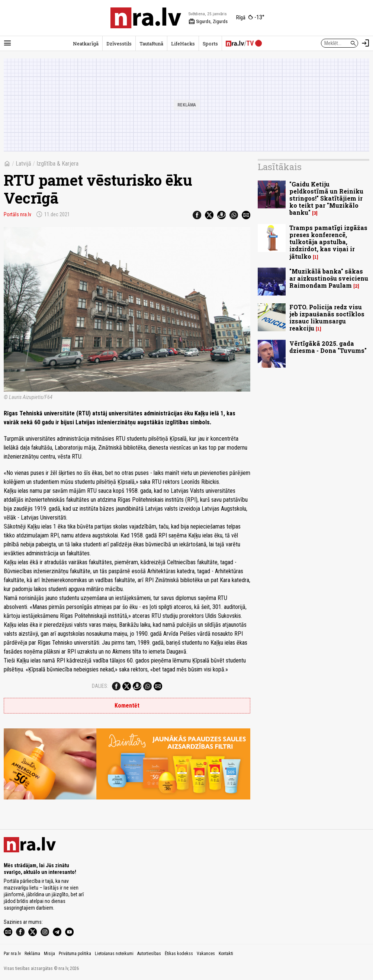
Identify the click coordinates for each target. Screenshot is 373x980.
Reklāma (32, 954)
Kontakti (226, 954)
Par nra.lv (12, 954)
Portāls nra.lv (17, 214)
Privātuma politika (75, 954)
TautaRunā (151, 44)
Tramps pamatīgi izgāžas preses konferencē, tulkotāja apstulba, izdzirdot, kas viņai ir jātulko (328, 242)
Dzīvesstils (119, 44)
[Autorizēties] (366, 43)
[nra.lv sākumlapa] (146, 18)
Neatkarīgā (86, 44)
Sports (210, 44)
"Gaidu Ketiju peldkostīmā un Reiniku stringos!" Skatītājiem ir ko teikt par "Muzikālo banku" (326, 198)
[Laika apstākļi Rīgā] (250, 18)
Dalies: (100, 686)
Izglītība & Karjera (57, 164)
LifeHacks (183, 44)
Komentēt (127, 706)
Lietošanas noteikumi (114, 954)
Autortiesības (149, 954)
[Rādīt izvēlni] (7, 43)
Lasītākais (280, 167)
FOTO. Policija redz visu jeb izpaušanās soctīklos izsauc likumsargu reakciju (327, 318)
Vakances (206, 954)
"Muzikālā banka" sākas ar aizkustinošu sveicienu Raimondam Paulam (329, 278)
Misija (49, 954)
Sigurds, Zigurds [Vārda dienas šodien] (208, 22)
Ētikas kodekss (179, 954)
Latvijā (23, 164)
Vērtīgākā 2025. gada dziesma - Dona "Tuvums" (328, 347)
